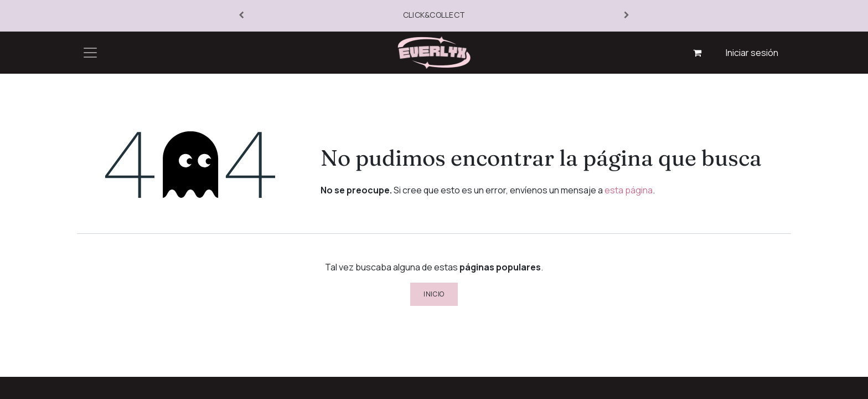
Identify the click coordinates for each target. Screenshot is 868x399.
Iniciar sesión (752, 53)
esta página (629, 190)
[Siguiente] (627, 16)
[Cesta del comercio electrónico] (697, 53)
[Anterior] (241, 16)
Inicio (434, 294)
